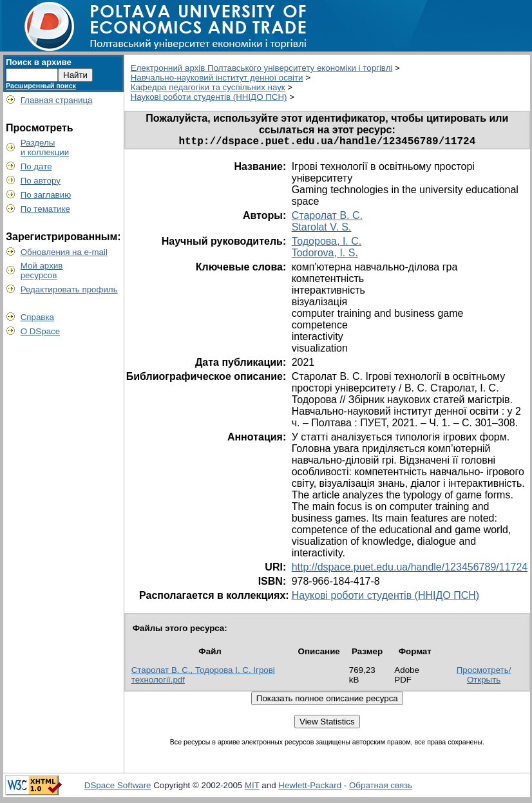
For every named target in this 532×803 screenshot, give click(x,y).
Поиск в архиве (39, 62)
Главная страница (57, 100)
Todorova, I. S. (325, 255)
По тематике (45, 209)
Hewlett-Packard (310, 788)
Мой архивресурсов (42, 270)
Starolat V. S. (322, 230)
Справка (37, 317)
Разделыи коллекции (45, 147)
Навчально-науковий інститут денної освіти (217, 78)
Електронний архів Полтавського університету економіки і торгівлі (262, 68)
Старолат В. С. (327, 218)
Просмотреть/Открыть (484, 677)
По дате (36, 166)
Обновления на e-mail (64, 252)
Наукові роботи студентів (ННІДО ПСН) (209, 97)
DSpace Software (118, 788)
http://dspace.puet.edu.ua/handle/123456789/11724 (410, 570)
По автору (41, 181)
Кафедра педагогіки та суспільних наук (208, 87)
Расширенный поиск (41, 86)
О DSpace (41, 331)
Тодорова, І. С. (327, 244)
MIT (252, 788)
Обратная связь (381, 788)
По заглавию (46, 195)
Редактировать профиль (69, 289)
